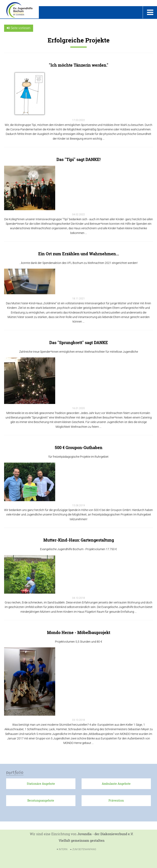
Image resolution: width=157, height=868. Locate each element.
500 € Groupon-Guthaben (79, 447)
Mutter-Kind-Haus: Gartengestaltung (79, 540)
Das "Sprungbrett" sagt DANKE (79, 342)
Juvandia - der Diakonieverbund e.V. (105, 834)
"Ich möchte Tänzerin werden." (79, 65)
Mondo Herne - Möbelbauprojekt (79, 632)
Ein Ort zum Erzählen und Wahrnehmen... (79, 254)
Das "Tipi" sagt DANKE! (78, 159)
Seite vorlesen (19, 28)
